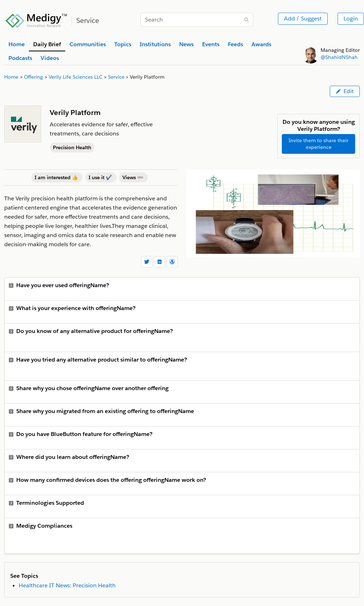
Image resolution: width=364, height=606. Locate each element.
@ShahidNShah (339, 57)
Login (351, 19)
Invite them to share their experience (318, 144)
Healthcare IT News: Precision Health (67, 585)
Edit (345, 91)
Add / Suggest (303, 19)
